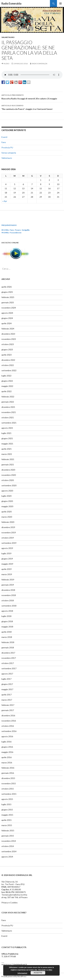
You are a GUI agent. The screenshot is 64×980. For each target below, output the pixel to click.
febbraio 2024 (8, 329)
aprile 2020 (7, 512)
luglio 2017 (6, 679)
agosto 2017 (7, 674)
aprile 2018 (7, 632)
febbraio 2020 (8, 522)
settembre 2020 (9, 485)
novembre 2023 (9, 339)
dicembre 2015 (8, 778)
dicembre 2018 (8, 590)
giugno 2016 (7, 747)
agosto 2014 (7, 857)
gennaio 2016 (8, 773)
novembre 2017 (9, 658)
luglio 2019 (6, 553)
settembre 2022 (9, 370)
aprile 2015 (7, 820)
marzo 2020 (7, 517)
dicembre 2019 (8, 527)
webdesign (6, 964)
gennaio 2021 (8, 465)
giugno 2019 (7, 559)
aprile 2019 (7, 569)
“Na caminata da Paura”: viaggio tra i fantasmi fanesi (32, 107)
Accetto (38, 973)
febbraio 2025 (8, 297)
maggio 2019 (7, 564)
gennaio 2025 (8, 302)
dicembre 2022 (8, 360)
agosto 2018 (7, 611)
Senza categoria (9, 153)
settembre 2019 (9, 543)
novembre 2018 (9, 595)
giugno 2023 (7, 349)
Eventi (4, 137)
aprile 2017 (7, 695)
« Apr (5, 201)
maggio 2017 (7, 689)
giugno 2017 (7, 684)
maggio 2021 (7, 444)
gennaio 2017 (8, 710)
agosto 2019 (7, 548)
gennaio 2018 (8, 647)
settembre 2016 (9, 731)
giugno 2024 (7, 318)
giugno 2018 (7, 621)
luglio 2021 (6, 433)
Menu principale (60, 3)
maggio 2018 (7, 627)
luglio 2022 (6, 376)
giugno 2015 (7, 810)
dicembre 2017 (8, 653)
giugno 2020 (7, 501)
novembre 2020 (9, 475)
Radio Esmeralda (11, 3)
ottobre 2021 (8, 417)
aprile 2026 (7, 287)
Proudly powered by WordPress (14, 976)
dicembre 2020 (8, 470)
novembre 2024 (9, 308)
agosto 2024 (7, 313)
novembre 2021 (9, 412)
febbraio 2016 (8, 768)
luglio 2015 (6, 804)
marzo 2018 (7, 637)
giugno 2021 (7, 438)
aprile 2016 (7, 757)
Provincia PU (7, 147)
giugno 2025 (7, 292)
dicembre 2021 (8, 407)
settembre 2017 (9, 668)
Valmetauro (8, 37)
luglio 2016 (6, 742)
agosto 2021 (7, 428)
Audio (7, 64)
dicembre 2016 (8, 715)
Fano (4, 142)
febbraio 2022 (8, 397)
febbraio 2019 (8, 580)
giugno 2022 (7, 381)
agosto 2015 (7, 799)
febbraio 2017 (8, 705)
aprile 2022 (7, 391)
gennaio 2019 (8, 585)
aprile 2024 (7, 323)
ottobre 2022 (8, 365)
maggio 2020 (7, 506)
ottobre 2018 (8, 600)
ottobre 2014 (8, 846)
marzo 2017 (7, 700)
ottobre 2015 (8, 789)
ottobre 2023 (8, 344)
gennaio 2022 (8, 402)
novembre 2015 (9, 783)
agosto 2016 (7, 736)
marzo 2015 (7, 825)
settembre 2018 (9, 606)
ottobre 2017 (8, 663)
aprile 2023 (7, 355)
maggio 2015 (7, 815)
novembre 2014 (9, 841)
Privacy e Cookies (10, 903)
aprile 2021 (7, 449)
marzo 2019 (7, 574)
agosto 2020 (7, 491)
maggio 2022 (7, 386)
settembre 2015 (9, 794)
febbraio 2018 (8, 642)
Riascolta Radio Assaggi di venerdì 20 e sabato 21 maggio (32, 97)
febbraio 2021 (8, 459)
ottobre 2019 (8, 538)
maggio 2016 (7, 752)
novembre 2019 (9, 532)
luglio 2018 (6, 616)
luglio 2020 (6, 496)
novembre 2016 (9, 721)
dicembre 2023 (8, 334)
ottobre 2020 (8, 480)
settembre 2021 (9, 423)
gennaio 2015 (8, 836)
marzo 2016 (7, 763)
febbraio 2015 (8, 830)
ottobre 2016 (8, 726)
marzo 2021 (7, 454)
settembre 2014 (9, 851)
